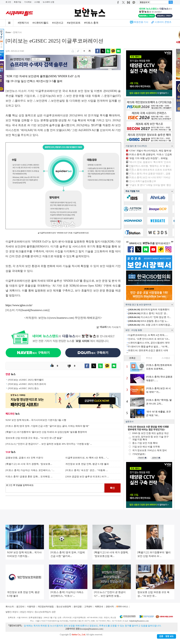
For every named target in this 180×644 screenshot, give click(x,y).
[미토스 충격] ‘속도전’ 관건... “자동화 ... (87, 470)
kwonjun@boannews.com (91, 629)
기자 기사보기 (109, 327)
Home (8, 32)
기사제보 (28, 2)
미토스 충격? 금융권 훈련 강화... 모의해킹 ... (29, 477)
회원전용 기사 (141, 22)
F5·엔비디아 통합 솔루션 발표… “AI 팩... (149, 347)
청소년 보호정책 (64, 607)
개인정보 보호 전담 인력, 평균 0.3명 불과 (87, 464)
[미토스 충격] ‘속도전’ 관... (148, 313)
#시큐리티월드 (41, 23)
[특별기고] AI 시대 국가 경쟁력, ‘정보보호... (29, 464)
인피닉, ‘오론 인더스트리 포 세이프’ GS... (149, 339)
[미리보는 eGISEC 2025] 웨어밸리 (26, 380)
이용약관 (31, 607)
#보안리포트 (74, 23)
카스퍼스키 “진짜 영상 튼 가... (150, 317)
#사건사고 (58, 23)
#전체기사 (23, 23)
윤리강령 (78, 607)
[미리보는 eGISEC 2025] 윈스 (23, 388)
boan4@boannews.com (35, 310)
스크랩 (37, 2)
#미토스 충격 (91, 23)
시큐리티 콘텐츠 (163, 22)
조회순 (132, 358)
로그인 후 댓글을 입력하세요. (55, 488)
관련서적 (110, 607)
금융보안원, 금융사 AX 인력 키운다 (24, 458)
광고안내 (20, 607)
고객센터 (88, 607)
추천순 (149, 358)
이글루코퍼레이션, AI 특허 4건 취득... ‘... (87, 458)
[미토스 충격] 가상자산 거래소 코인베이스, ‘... (30, 470)
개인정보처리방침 (46, 607)
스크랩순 (166, 358)
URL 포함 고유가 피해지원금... (150, 325)
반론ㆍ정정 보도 (166, 636)
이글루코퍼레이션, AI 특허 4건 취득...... (148, 335)
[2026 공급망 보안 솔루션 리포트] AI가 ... (87, 477)
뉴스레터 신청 (48, 2)
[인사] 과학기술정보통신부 (142, 181)
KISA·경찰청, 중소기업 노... (148, 321)
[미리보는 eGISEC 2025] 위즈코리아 (27, 384)
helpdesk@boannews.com (139, 621)
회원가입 (18, 2)
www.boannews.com (62, 318)
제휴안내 (99, 607)
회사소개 (10, 607)
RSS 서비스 (123, 607)
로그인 (8, 2)
